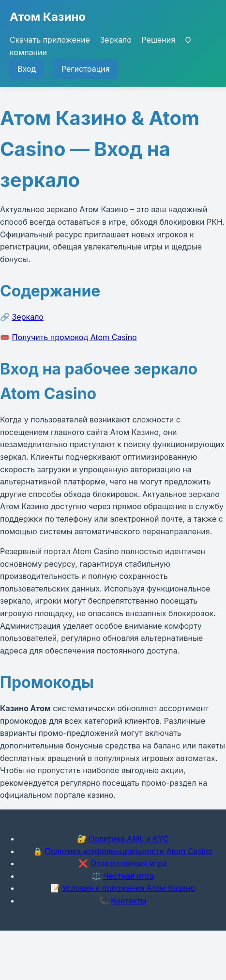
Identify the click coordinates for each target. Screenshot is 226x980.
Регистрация (86, 69)
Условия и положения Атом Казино (128, 888)
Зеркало (115, 40)
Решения (158, 40)
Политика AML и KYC (128, 839)
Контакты (129, 901)
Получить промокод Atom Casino (75, 337)
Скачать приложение (50, 40)
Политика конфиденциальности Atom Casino (128, 851)
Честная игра (128, 876)
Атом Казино (48, 17)
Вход (27, 69)
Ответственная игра (129, 863)
